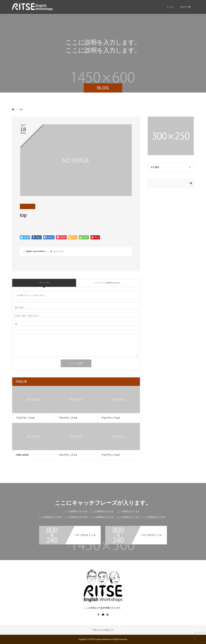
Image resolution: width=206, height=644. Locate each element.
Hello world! (22, 455)
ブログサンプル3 (68, 418)
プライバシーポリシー (103, 630)
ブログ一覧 (185, 7)
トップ (170, 7)
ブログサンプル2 (110, 455)
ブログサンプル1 (68, 455)
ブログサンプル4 (110, 418)
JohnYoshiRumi (39, 251)
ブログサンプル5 (25, 418)
